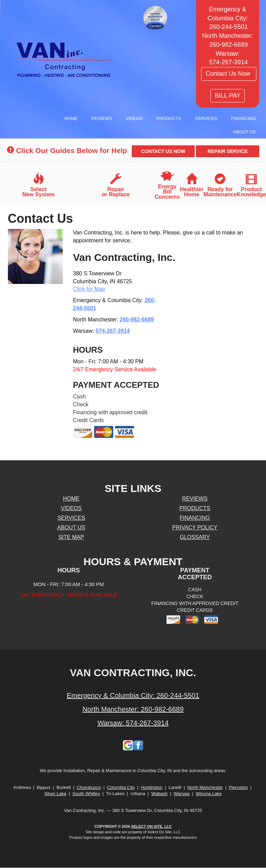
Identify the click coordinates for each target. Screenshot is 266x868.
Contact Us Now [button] (229, 74)
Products (169, 118)
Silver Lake (55, 794)
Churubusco (89, 787)
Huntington (152, 787)
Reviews (102, 118)
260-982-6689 (137, 320)
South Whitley (86, 794)
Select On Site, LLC (151, 826)
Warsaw (182, 794)
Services (206, 118)
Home (71, 118)
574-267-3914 (113, 331)
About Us (244, 132)
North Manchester (205, 787)
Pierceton (238, 787)
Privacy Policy (195, 528)
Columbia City (121, 787)
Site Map (71, 537)
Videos (134, 118)
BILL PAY (228, 96)
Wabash (159, 794)
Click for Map (89, 289)
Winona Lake (209, 794)
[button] (163, 151)
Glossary (195, 537)
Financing (244, 118)
